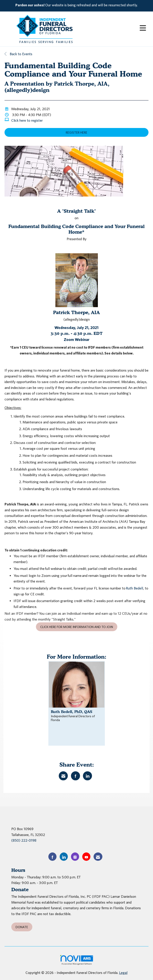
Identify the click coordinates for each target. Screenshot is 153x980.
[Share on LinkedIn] (87, 776)
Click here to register (27, 120)
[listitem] (76, 5)
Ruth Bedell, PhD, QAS (72, 712)
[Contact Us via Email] (98, 857)
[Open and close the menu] (117, 28)
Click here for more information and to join (77, 627)
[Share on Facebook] (75, 776)
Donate (22, 927)
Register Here (76, 132)
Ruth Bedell (134, 588)
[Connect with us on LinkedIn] (64, 857)
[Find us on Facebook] (52, 857)
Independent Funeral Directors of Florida (73, 718)
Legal (123, 973)
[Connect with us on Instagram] (75, 857)
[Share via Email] (63, 776)
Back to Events (18, 54)
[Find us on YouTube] (86, 857)
